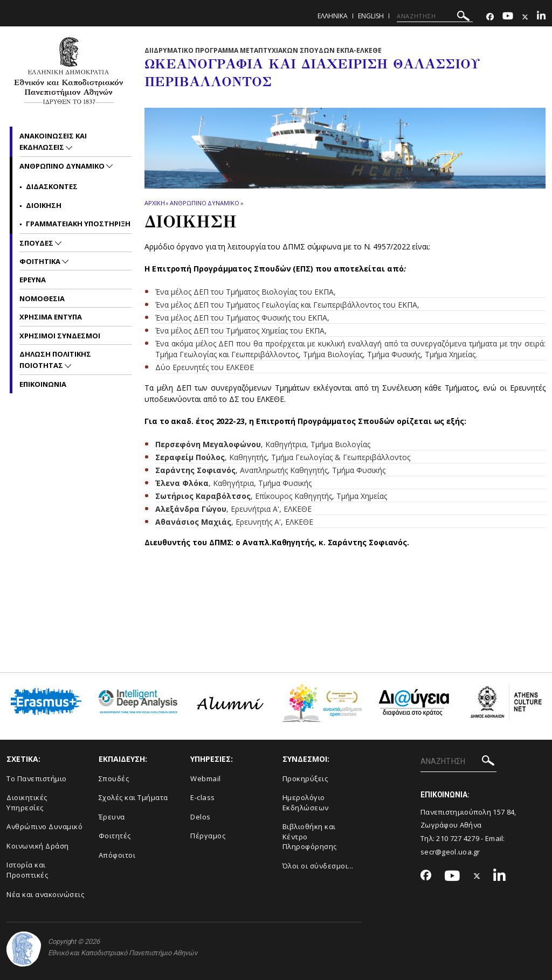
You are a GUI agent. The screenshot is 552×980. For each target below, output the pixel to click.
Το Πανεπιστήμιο (37, 779)
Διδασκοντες (52, 186)
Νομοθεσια (42, 298)
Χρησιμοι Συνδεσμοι (60, 336)
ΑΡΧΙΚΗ (154, 203)
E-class (203, 797)
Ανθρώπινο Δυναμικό (44, 826)
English (371, 16)
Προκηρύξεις (305, 779)
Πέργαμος (208, 836)
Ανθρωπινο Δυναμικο (204, 203)
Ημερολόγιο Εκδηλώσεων (306, 802)
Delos (201, 817)
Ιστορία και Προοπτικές (27, 870)
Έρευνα (112, 817)
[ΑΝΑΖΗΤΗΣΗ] (435, 16)
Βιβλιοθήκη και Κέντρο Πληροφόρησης (310, 836)
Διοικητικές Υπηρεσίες (27, 802)
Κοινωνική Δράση (38, 846)
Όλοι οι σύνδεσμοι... (318, 866)
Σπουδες (37, 243)
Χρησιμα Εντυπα (51, 317)
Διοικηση (44, 205)
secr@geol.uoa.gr (450, 852)
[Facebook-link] (490, 17)
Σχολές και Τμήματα (133, 797)
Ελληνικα (333, 16)
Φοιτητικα (41, 261)
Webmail (206, 779)
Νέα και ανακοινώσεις (45, 894)
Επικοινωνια (43, 384)
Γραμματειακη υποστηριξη (78, 224)
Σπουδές (114, 779)
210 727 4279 (458, 838)
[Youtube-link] (508, 17)
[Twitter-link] (525, 17)
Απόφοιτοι (117, 855)
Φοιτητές (115, 836)
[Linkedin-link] (541, 17)
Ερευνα (33, 280)
